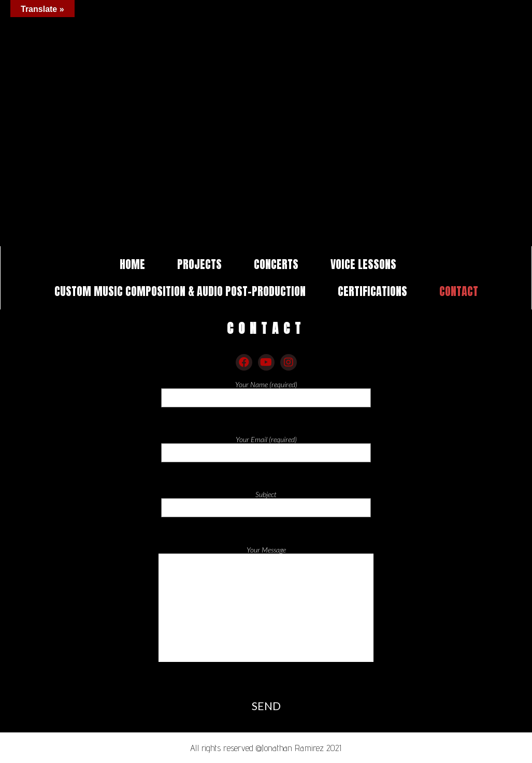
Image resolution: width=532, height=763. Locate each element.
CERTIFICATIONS (372, 291)
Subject (266, 502)
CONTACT (459, 291)
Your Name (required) (266, 392)
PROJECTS (199, 264)
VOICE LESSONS (363, 264)
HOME (132, 264)
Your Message (266, 612)
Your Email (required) (266, 447)
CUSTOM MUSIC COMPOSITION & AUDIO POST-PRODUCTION (180, 291)
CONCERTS (276, 264)
